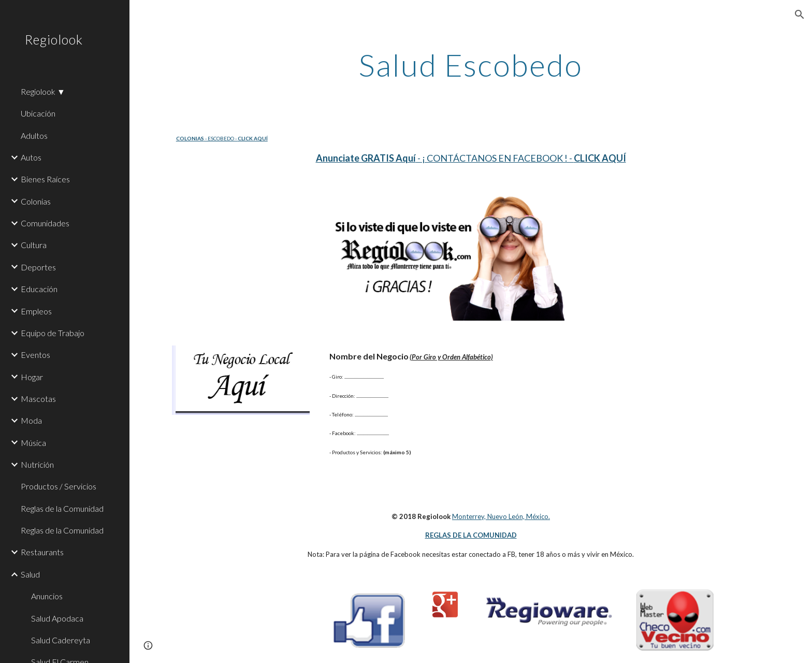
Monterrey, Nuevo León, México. (501, 516)
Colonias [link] (36, 201)
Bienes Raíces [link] (45, 179)
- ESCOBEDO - (221, 138)
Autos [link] (31, 157)
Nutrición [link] (37, 464)
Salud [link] (30, 574)
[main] (471, 65)
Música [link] (33, 443)
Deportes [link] (38, 267)
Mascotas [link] (38, 399)
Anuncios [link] (47, 596)
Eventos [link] (35, 355)
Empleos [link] (36, 311)
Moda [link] (31, 420)
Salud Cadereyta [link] (61, 640)
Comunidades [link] (45, 223)
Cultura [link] (34, 245)
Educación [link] (39, 289)
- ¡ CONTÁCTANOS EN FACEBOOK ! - (495, 158)
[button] (800, 15)
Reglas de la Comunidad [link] (62, 508)
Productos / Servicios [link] (59, 486)
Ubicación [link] (38, 113)
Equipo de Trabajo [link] (53, 333)
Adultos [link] (34, 135)
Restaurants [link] (42, 552)
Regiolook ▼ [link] (43, 91)
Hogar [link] (32, 377)
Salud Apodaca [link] (57, 618)
